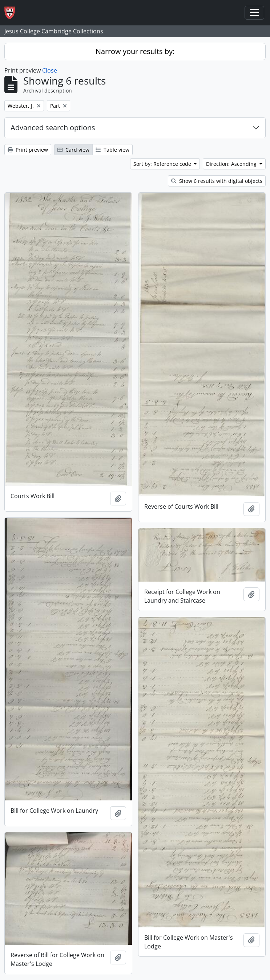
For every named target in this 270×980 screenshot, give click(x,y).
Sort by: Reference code (163, 164)
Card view (73, 150)
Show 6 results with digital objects (217, 181)
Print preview (28, 150)
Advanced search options (53, 128)
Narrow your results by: (135, 51)
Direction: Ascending (232, 164)
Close (50, 70)
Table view (112, 150)
